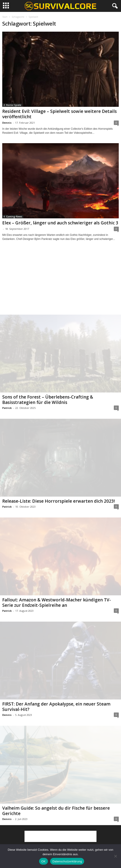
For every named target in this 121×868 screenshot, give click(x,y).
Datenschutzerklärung (67, 861)
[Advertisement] (60, 282)
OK (44, 861)
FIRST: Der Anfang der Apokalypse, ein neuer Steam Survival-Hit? (56, 707)
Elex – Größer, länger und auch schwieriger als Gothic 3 (60, 223)
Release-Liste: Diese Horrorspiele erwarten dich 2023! (59, 501)
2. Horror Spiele (12, 105)
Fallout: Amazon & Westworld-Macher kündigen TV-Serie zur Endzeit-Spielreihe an (57, 603)
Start (5, 17)
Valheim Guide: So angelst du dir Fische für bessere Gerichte (56, 811)
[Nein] (115, 856)
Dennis (7, 123)
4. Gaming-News (13, 217)
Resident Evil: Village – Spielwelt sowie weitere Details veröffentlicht (59, 114)
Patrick (7, 408)
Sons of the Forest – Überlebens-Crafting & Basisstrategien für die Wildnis (48, 400)
